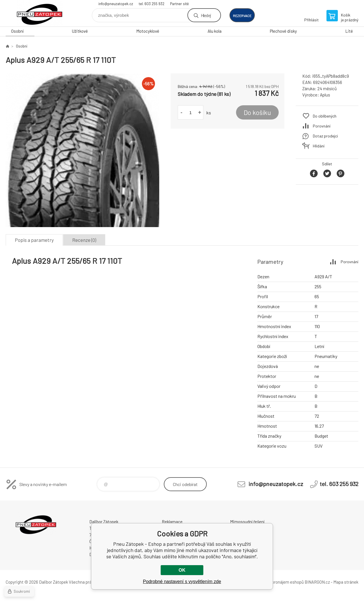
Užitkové (80, 31)
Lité (349, 31)
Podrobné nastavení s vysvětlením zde (182, 582)
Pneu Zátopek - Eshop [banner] (40, 13)
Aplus (325, 95)
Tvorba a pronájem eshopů (280, 582)
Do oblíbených (325, 116)
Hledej (206, 15)
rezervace (242, 16)
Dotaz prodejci (325, 136)
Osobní (17, 31)
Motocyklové (148, 31)
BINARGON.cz (317, 582)
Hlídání (319, 146)
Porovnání (322, 126)
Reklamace (172, 522)
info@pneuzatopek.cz (116, 4)
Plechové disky (283, 31)
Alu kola (215, 31)
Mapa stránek (346, 582)
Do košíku (257, 112)
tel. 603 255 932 (152, 4)
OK (182, 570)
